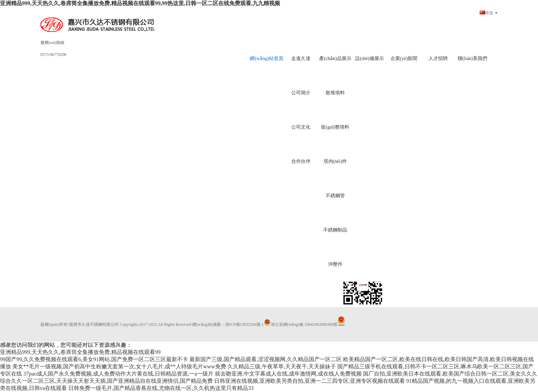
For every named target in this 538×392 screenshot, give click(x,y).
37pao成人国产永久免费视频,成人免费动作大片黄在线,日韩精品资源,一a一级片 (118, 374)
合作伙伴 (301, 161)
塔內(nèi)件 (335, 161)
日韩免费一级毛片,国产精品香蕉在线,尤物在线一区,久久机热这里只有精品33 (161, 388)
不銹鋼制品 (335, 230)
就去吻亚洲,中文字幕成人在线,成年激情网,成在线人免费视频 (288, 374)
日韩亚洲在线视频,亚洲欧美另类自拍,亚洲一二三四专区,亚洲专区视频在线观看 (309, 381)
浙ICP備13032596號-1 (244, 324)
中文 (489, 13)
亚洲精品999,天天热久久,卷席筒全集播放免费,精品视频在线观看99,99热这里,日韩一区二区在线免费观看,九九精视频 (140, 3)
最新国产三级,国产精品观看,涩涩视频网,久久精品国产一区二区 (266, 359)
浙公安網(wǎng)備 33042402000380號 (301, 324)
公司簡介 (301, 93)
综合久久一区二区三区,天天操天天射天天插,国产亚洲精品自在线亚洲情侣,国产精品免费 (106, 381)
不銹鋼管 (335, 196)
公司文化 (301, 127)
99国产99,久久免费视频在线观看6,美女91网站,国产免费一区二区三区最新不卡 (94, 359)
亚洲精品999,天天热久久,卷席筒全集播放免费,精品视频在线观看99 (80, 352)
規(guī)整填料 (335, 127)
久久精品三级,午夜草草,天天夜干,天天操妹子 (282, 366)
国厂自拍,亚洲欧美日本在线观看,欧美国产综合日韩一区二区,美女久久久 (450, 374)
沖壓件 (335, 264)
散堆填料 (335, 93)
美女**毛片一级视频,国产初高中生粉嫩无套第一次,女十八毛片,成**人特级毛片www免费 (119, 366)
